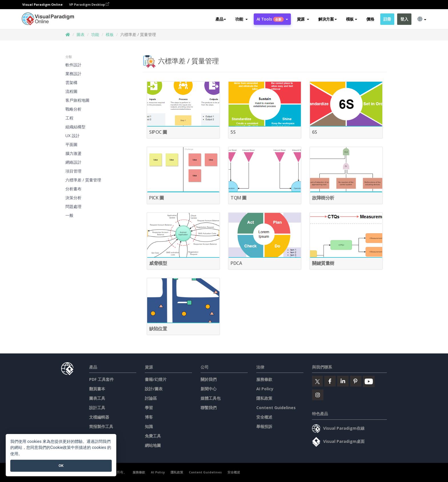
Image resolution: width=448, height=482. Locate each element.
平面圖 (71, 144)
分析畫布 (73, 189)
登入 (404, 19)
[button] (241, 19)
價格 (370, 19)
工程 (69, 118)
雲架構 (71, 82)
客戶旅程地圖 (77, 100)
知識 (149, 426)
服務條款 (264, 379)
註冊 (387, 19)
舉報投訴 (264, 426)
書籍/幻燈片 (156, 379)
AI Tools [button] (272, 19)
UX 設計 (73, 136)
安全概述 (264, 417)
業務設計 (73, 74)
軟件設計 (73, 65)
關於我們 (209, 379)
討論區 (151, 398)
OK (61, 466)
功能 (95, 34)
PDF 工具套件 (101, 379)
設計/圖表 (154, 389)
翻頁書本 (97, 389)
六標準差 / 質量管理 (83, 180)
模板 (110, 34)
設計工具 (97, 408)
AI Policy (265, 389)
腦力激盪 (73, 153)
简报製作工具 (101, 426)
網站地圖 (153, 445)
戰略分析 (73, 109)
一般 (69, 215)
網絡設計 (73, 162)
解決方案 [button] (328, 19)
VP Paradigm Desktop (89, 4)
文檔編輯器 (99, 417)
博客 (149, 417)
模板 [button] (352, 19)
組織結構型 (75, 127)
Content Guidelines (276, 408)
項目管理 (73, 171)
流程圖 (71, 91)
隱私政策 (264, 398)
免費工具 (153, 436)
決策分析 (73, 198)
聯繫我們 (209, 408)
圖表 (81, 34)
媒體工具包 (211, 398)
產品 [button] (221, 19)
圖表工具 (97, 398)
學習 (149, 408)
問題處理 (73, 206)
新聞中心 (209, 389)
